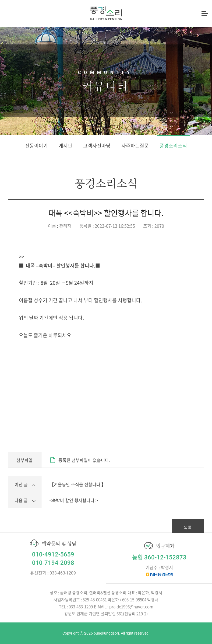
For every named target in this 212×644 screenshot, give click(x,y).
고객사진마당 (97, 146)
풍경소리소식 (173, 146)
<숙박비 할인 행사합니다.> (74, 500)
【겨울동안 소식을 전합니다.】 (78, 484)
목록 (188, 527)
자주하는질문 (135, 146)
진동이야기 (36, 146)
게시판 (66, 146)
